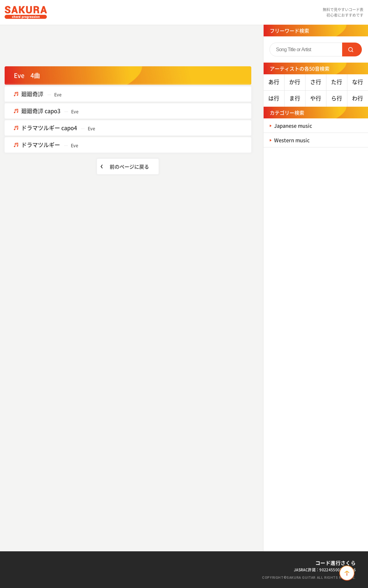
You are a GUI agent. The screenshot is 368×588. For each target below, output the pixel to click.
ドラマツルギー (50, 145)
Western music (294, 140)
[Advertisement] (128, 45)
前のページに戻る (129, 167)
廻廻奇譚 (41, 94)
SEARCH (352, 49)
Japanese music (296, 125)
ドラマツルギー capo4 (58, 128)
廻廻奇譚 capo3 (50, 111)
